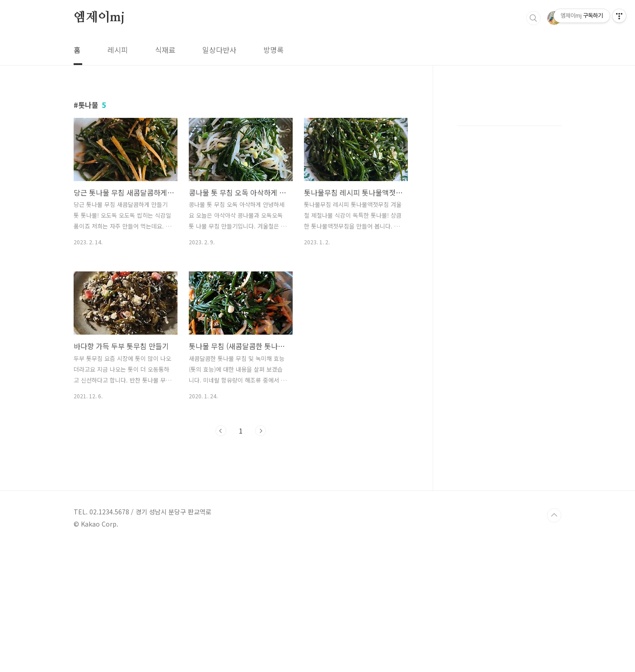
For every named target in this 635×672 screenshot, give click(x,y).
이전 (221, 557)
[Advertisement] (271, 129)
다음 (261, 557)
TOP (554, 642)
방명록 (273, 50)
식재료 (165, 50)
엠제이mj (99, 18)
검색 (533, 18)
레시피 (118, 50)
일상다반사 (219, 50)
